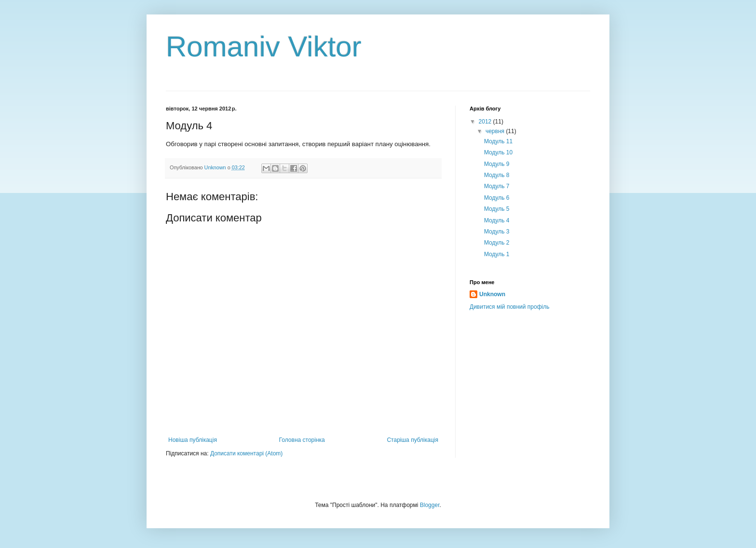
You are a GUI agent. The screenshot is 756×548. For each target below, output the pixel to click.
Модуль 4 (497, 220)
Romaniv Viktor (264, 47)
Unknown (492, 294)
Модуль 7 (497, 186)
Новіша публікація (193, 440)
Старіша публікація (412, 440)
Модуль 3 (497, 232)
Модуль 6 (497, 198)
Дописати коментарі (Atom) (246, 453)
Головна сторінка (302, 440)
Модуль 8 (497, 175)
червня (496, 131)
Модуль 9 (497, 164)
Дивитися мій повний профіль (509, 307)
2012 (486, 122)
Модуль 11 (498, 141)
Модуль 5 (497, 209)
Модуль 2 (497, 243)
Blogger (430, 505)
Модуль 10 (498, 152)
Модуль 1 (497, 254)
